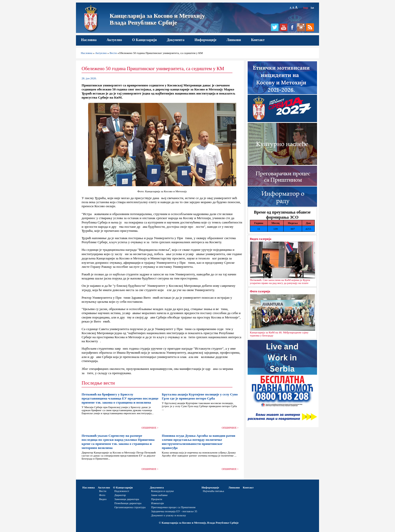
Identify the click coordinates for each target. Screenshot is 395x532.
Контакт (258, 40)
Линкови (234, 40)
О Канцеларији (144, 40)
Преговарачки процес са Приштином (173, 507)
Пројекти (157, 499)
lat (312, 8)
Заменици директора (127, 499)
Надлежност (122, 491)
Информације (205, 40)
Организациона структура (130, 507)
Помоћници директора (128, 503)
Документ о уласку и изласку (169, 515)
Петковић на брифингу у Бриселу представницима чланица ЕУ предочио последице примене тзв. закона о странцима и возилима (120, 398)
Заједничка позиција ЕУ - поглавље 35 (174, 511)
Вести (113, 53)
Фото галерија (260, 291)
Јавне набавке (159, 495)
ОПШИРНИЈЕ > (150, 428)
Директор (120, 495)
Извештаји (157, 503)
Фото (102, 495)
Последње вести (98, 383)
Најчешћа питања (213, 491)
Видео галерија (261, 239)
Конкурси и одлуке (163, 491)
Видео (103, 499)
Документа (176, 40)
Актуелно (114, 40)
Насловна (89, 40)
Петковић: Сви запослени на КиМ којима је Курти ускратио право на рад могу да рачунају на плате (280, 281)
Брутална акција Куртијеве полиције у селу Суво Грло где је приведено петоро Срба (200, 396)
